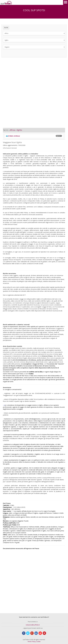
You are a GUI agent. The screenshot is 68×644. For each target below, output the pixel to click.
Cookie (38, 642)
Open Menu (66, 2)
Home (30, 642)
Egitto (19, 130)
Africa (12, 130)
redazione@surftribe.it (33, 625)
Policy (34, 642)
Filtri (6, 28)
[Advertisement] (34, 77)
